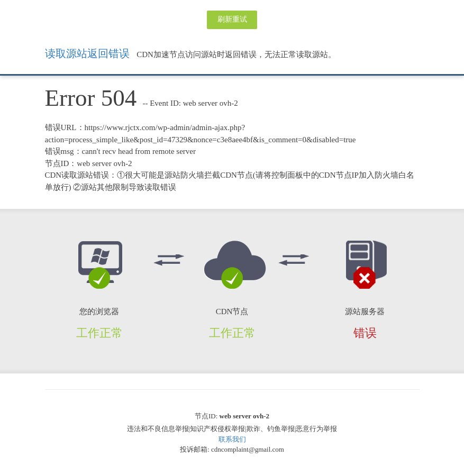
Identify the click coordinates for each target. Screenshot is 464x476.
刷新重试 (232, 19)
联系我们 (232, 439)
